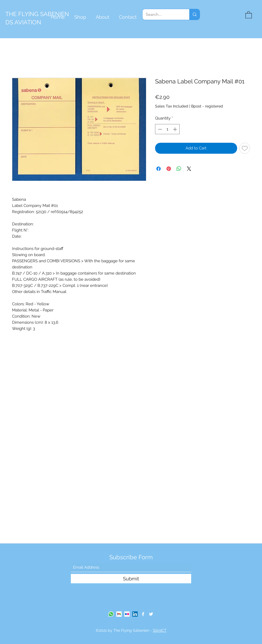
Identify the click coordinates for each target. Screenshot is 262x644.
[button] (249, 15)
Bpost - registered (207, 106)
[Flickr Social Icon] (127, 614)
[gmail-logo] (119, 614)
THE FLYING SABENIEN (37, 14)
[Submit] (131, 579)
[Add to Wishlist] (245, 148)
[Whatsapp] (111, 614)
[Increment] (176, 129)
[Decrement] (159, 129)
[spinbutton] (167, 129)
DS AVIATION (23, 22)
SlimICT (160, 630)
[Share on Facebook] (159, 169)
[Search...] (162, 14)
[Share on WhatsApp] (179, 169)
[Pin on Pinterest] (169, 169)
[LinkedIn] (135, 614)
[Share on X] (189, 169)
